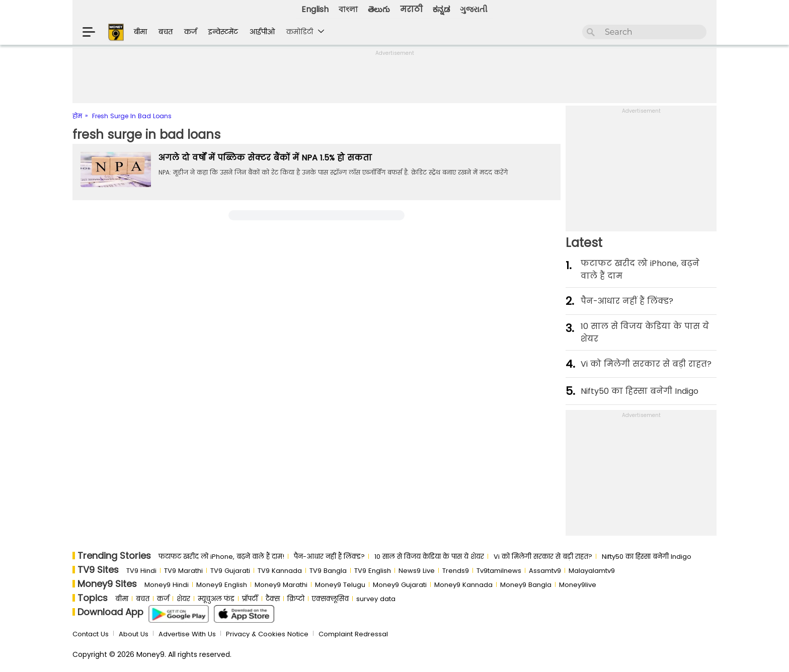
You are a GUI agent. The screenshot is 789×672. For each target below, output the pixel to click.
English (315, 9)
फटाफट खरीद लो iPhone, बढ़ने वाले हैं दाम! (221, 557)
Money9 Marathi (281, 585)
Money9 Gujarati (400, 585)
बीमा (140, 32)
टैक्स (273, 599)
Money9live (578, 585)
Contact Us (91, 634)
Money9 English (222, 585)
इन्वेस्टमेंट (223, 32)
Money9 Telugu (340, 585)
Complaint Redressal (353, 634)
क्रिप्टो (296, 599)
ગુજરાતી (474, 9)
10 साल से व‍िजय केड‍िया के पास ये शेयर (645, 332)
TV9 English (373, 571)
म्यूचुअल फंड (216, 599)
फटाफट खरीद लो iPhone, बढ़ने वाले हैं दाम (640, 270)
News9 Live (417, 571)
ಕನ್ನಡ (441, 9)
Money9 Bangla (526, 585)
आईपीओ (262, 32)
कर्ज (190, 32)
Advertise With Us (187, 634)
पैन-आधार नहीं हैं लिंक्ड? (627, 301)
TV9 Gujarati (230, 571)
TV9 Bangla (328, 571)
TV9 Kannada (280, 571)
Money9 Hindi (167, 585)
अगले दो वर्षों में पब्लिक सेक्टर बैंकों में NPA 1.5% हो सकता (265, 158)
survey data (376, 599)
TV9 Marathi (183, 571)
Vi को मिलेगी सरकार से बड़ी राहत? (646, 364)
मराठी (411, 9)
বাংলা (348, 9)
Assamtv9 (545, 571)
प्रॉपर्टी (250, 599)
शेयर (183, 599)
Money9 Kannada (463, 585)
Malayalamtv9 (592, 571)
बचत (166, 32)
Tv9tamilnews (499, 571)
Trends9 (456, 571)
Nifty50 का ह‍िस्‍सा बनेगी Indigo (640, 391)
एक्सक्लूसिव (330, 599)
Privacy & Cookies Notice (267, 634)
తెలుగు (379, 9)
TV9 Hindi (141, 571)
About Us (134, 634)
